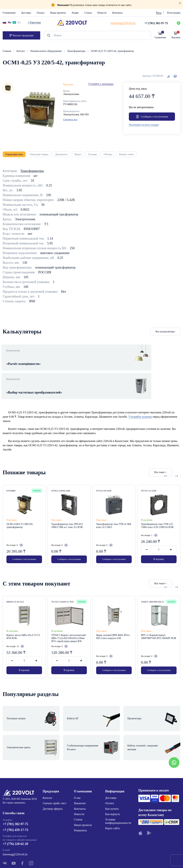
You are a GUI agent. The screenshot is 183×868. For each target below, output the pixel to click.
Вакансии (80, 778)
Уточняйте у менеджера (101, 84)
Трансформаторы (77, 51)
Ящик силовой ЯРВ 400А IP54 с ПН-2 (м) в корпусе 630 (113, 624)
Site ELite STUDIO (113, 860)
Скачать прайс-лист (55, 778)
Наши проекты (58, 13)
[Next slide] (176, 460)
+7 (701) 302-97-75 (15, 800)
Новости (102, 13)
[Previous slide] (166, 460)
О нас (77, 773)
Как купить (112, 784)
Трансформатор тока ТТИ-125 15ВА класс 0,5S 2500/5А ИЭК (157, 513)
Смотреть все (70, 120)
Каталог (21, 51)
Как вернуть (113, 789)
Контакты (117, 13)
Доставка (26, 13)
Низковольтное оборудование (46, 51)
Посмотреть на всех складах (144, 125)
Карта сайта (112, 803)
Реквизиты (80, 806)
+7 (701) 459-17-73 (15, 806)
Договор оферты (53, 784)
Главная (7, 51)
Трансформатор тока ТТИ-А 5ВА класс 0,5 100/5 (114, 513)
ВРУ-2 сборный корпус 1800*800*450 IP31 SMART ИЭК (159, 624)
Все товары (144, 460)
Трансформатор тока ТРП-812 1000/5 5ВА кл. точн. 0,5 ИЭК (67, 513)
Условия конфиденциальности (118, 796)
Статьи (88, 13)
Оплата (41, 13)
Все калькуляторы (165, 334)
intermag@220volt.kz (15, 831)
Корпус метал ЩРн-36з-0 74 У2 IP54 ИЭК (23, 624)
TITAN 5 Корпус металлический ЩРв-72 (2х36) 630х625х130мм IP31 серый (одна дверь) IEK (68, 626)
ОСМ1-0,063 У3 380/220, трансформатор (20, 513)
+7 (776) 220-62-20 (15, 820)
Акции (75, 13)
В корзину (159, 546)
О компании (9, 13)
